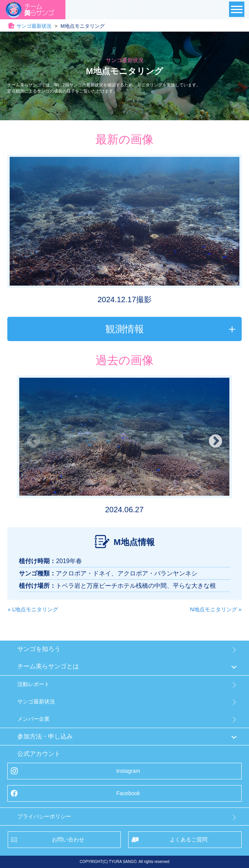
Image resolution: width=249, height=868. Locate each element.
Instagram (128, 771)
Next (216, 442)
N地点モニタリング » (216, 609)
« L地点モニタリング (33, 609)
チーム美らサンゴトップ (40, 26)
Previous (33, 442)
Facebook (128, 793)
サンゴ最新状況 (99, 26)
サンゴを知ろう (39, 649)
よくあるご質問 (189, 839)
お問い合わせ (68, 839)
